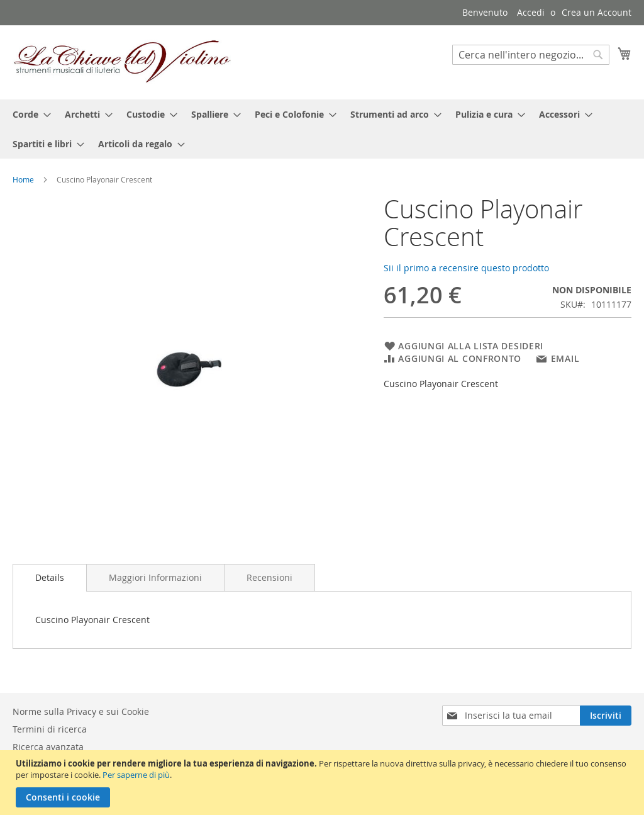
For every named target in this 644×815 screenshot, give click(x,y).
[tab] (50, 578)
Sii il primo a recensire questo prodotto (466, 268)
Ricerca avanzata (48, 747)
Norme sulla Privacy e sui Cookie (81, 711)
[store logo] (123, 62)
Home (23, 179)
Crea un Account (597, 12)
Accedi (531, 12)
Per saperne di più (136, 775)
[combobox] (531, 55)
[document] (324, 783)
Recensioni (269, 577)
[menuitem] (28, 114)
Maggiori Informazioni (155, 577)
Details (50, 577)
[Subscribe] (606, 716)
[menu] (322, 129)
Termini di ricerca (50, 729)
